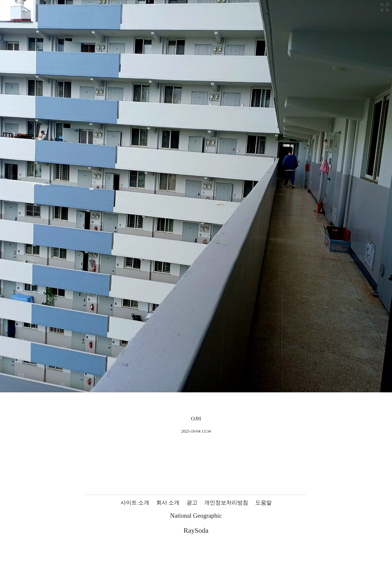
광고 (192, 503)
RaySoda (196, 530)
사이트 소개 (135, 503)
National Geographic (196, 516)
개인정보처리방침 (226, 503)
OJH (196, 418)
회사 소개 (168, 503)
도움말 (263, 503)
